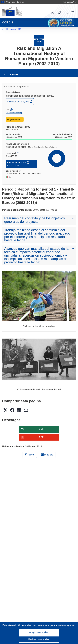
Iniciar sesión (52, 12)
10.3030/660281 (13, 113)
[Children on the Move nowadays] (39, 296)
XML (41, 429)
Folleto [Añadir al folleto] (30, 454)
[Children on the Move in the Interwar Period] (39, 359)
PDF (41, 437)
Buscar (66, 12)
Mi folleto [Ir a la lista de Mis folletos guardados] (47, 455)
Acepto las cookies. (39, 632)
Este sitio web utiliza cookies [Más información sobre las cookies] (17, 625)
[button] (59, 12)
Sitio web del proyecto (18, 102)
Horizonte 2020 (14, 29)
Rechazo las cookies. (39, 639)
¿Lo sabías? (70, 2)
